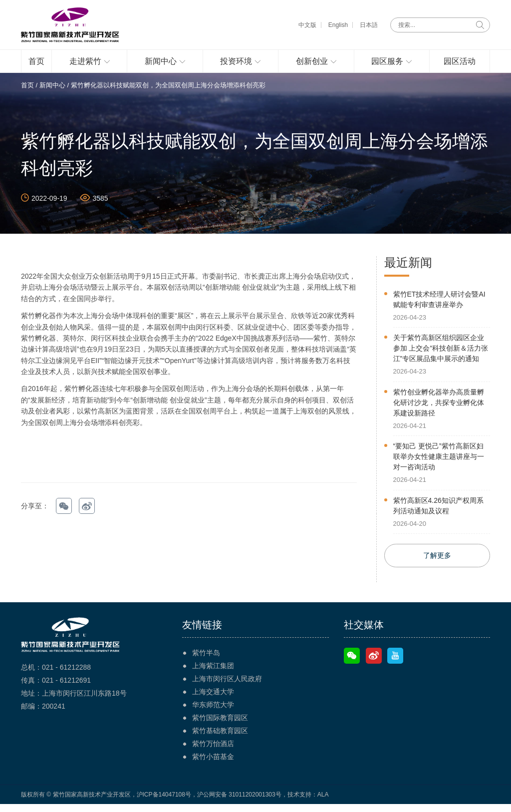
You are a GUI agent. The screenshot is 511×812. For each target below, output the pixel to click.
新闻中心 (52, 93)
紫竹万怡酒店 (213, 752)
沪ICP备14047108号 (164, 803)
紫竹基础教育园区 (220, 739)
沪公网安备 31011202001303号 (239, 803)
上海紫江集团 (213, 674)
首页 (27, 93)
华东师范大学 (213, 713)
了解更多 (437, 563)
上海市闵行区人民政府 (227, 687)
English (338, 25)
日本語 (369, 25)
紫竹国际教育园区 (220, 726)
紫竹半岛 (206, 661)
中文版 (307, 25)
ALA (323, 803)
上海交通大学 (213, 700)
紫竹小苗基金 (213, 765)
